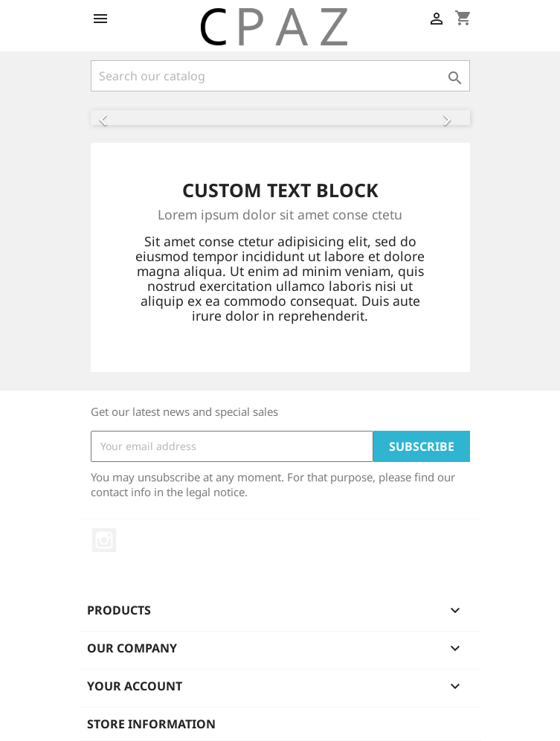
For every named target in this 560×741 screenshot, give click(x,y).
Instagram (104, 540)
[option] (280, 118)
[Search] (280, 76)
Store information (151, 724)
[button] (119, 118)
